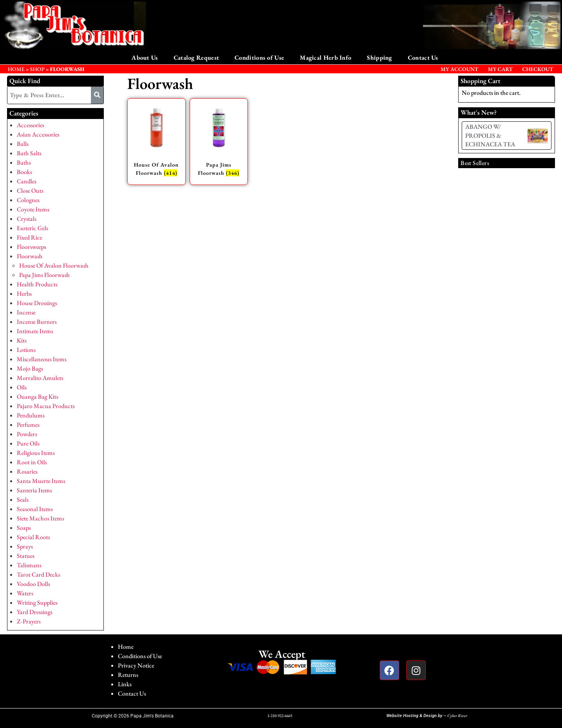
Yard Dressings (35, 612)
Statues (26, 556)
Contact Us (423, 58)
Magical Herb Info (325, 58)
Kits (22, 340)
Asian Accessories (38, 134)
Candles (27, 181)
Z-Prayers (29, 621)
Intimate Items (35, 331)
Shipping (379, 58)
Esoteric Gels (32, 228)
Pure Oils (28, 443)
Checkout (538, 69)
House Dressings (37, 303)
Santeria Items (34, 490)
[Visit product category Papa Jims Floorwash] (219, 142)
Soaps (24, 528)
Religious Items (36, 453)
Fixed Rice (29, 237)
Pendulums (31, 415)
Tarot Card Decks (38, 574)
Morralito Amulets (40, 378)
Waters (25, 593)
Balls (23, 144)
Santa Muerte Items (41, 481)
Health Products (37, 284)
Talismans (29, 565)
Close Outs (30, 191)
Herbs (24, 294)
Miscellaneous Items (42, 359)
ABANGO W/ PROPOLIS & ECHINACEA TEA (490, 135)
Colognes (28, 200)
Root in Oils (32, 462)
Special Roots (33, 537)
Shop (37, 69)
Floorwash (30, 256)
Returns (128, 675)
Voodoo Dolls (33, 584)
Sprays (25, 546)
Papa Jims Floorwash (44, 275)
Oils (22, 387)
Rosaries (27, 471)
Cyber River (457, 716)
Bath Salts (29, 153)
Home (126, 647)
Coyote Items (33, 209)
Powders (27, 434)
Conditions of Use (259, 58)
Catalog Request (197, 58)
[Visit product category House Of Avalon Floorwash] (157, 142)
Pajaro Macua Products (46, 406)
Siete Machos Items (40, 518)
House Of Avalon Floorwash (54, 265)
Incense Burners (37, 322)
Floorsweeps (31, 247)
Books (24, 172)
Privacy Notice (136, 665)
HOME (16, 69)
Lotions (26, 350)
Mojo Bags (30, 368)
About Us (145, 58)
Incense (26, 312)
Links (125, 684)
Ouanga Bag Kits (37, 397)
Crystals (27, 219)
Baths (24, 162)
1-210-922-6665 (280, 716)
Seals (23, 500)
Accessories (30, 125)
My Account (460, 69)
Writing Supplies (37, 603)
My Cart (500, 69)
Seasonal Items (35, 509)
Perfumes (28, 425)
